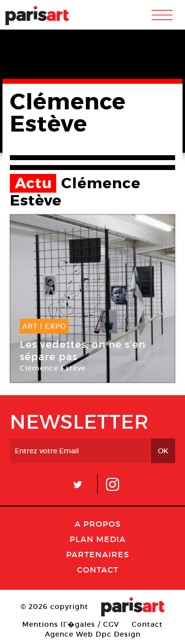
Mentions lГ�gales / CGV (71, 624)
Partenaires (98, 554)
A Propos (98, 524)
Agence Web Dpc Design (93, 634)
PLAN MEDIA (98, 539)
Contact (98, 570)
